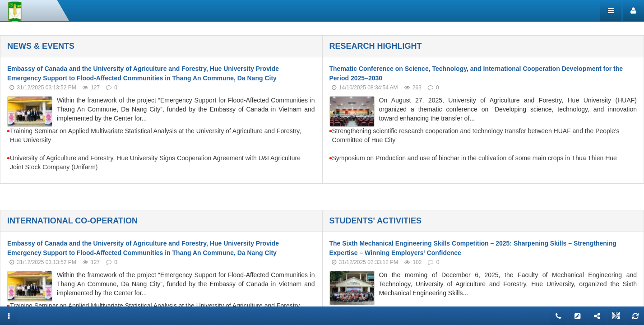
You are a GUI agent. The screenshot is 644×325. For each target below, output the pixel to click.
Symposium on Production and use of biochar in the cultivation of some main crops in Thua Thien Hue (475, 158)
